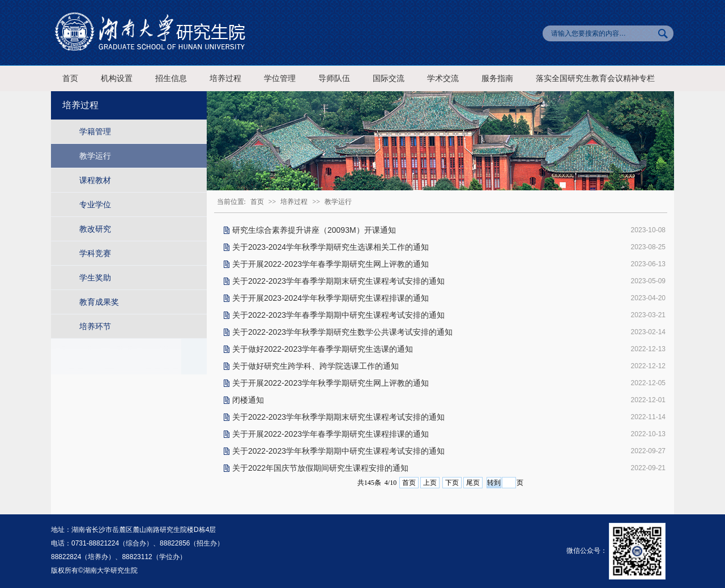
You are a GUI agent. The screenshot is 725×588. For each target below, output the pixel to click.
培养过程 (225, 78)
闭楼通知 (248, 400)
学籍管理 (95, 131)
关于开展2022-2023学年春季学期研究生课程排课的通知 (330, 434)
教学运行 (95, 156)
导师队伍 (334, 78)
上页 (430, 483)
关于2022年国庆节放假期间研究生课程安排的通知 (320, 468)
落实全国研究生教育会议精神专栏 (595, 78)
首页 (70, 78)
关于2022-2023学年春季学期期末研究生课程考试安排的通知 (338, 281)
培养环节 (95, 326)
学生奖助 (95, 278)
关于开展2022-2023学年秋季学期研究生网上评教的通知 (330, 383)
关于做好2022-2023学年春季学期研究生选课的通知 (323, 349)
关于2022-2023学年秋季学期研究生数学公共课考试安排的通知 (342, 332)
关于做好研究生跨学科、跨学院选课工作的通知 (315, 366)
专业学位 (95, 204)
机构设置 (117, 78)
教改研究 (95, 229)
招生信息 (171, 78)
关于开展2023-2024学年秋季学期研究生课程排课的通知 (330, 298)
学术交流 (443, 78)
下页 (452, 483)
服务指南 (497, 78)
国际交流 (389, 78)
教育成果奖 (99, 302)
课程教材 (95, 180)
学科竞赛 (95, 253)
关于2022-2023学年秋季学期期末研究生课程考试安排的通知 (338, 417)
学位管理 (280, 78)
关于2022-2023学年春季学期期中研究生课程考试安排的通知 (338, 315)
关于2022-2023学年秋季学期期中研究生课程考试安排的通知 (338, 451)
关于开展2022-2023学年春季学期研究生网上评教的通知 (330, 264)
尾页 (473, 483)
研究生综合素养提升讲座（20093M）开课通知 (314, 230)
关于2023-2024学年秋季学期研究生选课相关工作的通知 (330, 247)
